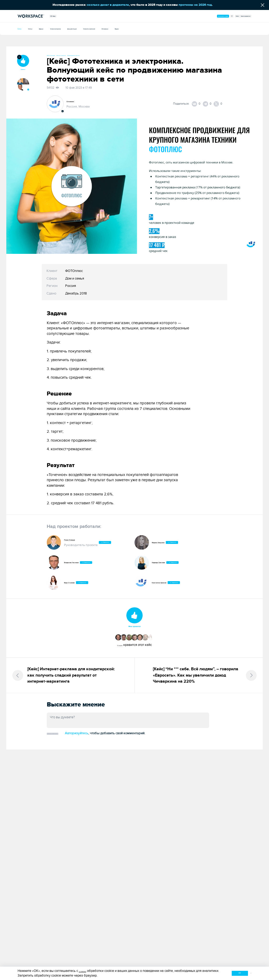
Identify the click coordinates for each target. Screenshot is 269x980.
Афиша (57, 28)
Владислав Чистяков (80, 564)
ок (224, 972)
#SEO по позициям (59, 55)
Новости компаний (147, 28)
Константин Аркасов (168, 584)
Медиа (59, 16)
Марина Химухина (166, 544)
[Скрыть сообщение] (262, 5)
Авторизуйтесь (111, 740)
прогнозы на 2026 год (195, 5)
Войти (215, 16)
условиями (87, 970)
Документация (114, 28)
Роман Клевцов (76, 539)
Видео (195, 28)
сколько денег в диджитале (108, 5)
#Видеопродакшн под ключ (119, 55)
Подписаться (114, 544)
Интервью (175, 28)
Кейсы (23, 28)
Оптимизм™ (75, 103)
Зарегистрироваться (236, 16)
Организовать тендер (178, 16)
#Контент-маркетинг (86, 55)
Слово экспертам (83, 28)
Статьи (39, 28)
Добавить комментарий (70, 740)
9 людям (120, 649)
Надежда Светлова (167, 564)
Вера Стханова (76, 584)
